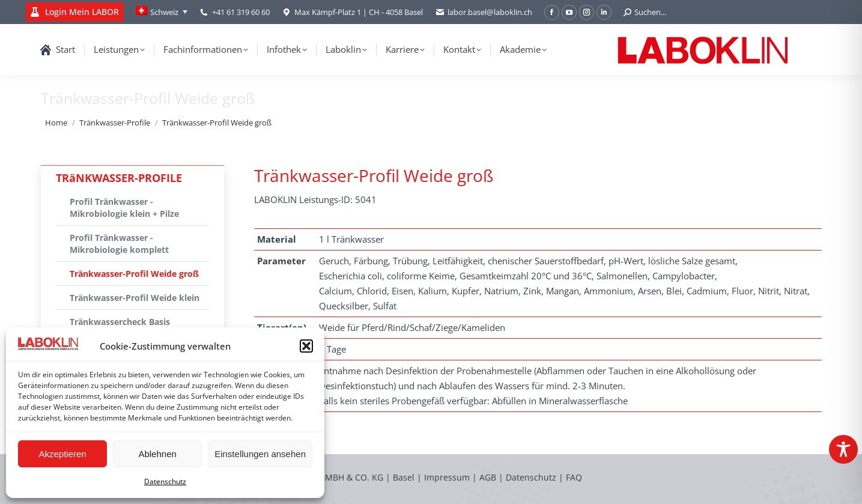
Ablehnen (157, 454)
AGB (489, 477)
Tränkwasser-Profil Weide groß (134, 274)
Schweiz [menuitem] (164, 12)
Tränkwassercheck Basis (120, 322)
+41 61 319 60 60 (241, 12)
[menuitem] (162, 12)
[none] (162, 12)
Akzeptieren (62, 454)
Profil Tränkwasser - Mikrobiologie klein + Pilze (124, 208)
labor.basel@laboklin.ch (484, 12)
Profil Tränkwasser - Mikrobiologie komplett (119, 244)
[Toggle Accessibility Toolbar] (843, 449)
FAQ (574, 477)
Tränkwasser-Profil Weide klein (135, 298)
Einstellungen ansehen (260, 454)
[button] (306, 346)
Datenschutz (165, 481)
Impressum (447, 477)
